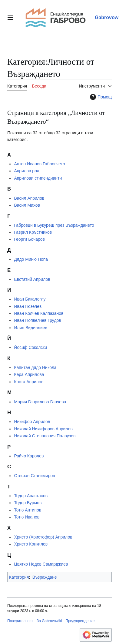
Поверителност (20, 621)
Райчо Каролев (29, 456)
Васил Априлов (29, 198)
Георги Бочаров (29, 239)
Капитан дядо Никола (35, 367)
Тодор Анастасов (31, 496)
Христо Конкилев (31, 544)
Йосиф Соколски (30, 347)
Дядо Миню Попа (31, 259)
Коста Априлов (29, 382)
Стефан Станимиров (34, 476)
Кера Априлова (29, 374)
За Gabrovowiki (49, 621)
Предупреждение (80, 621)
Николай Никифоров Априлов (43, 429)
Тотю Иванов (27, 517)
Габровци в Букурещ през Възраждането (54, 225)
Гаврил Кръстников (33, 232)
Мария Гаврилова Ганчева (40, 402)
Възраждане (45, 577)
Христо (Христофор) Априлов (43, 537)
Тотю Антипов (28, 510)
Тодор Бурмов (28, 503)
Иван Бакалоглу (30, 299)
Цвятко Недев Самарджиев (41, 564)
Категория (19, 577)
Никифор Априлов (32, 422)
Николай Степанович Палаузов (45, 436)
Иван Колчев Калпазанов (39, 313)
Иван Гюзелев (28, 306)
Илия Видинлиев (31, 328)
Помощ (100, 97)
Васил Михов (27, 205)
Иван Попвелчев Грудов (37, 320)
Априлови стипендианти (38, 178)
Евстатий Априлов (32, 279)
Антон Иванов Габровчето (39, 164)
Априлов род (26, 171)
